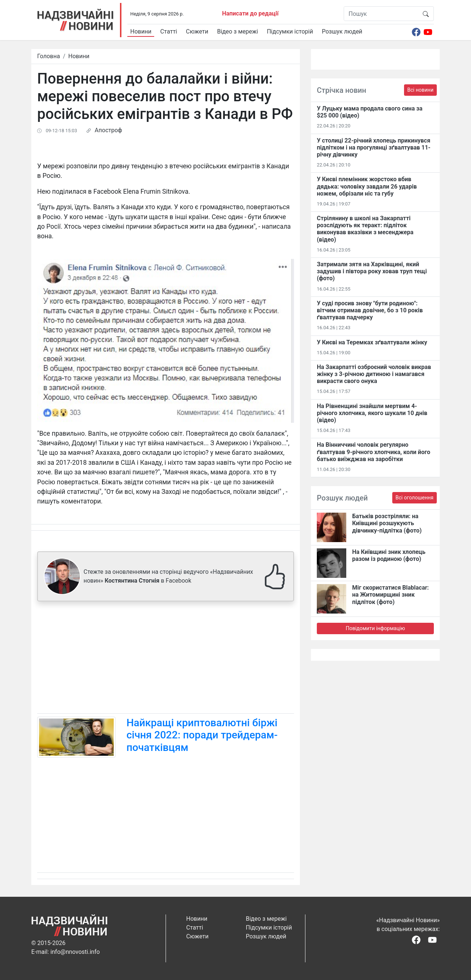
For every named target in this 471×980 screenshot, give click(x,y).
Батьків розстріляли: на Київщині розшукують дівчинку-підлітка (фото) (387, 523)
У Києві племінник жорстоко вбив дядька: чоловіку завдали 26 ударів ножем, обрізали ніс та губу (367, 186)
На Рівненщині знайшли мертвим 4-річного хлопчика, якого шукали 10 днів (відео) (372, 413)
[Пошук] (381, 14)
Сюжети (197, 31)
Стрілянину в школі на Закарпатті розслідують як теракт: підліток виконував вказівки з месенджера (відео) (365, 229)
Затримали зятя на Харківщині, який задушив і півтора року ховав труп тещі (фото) (372, 271)
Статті (169, 31)
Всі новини (420, 90)
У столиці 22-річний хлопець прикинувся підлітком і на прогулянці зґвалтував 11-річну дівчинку (374, 147)
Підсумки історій (290, 31)
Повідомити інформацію (375, 628)
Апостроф (108, 130)
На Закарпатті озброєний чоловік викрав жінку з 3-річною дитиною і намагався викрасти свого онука (374, 374)
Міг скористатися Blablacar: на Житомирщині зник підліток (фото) (390, 595)
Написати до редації (250, 13)
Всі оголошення (415, 498)
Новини (141, 31)
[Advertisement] (166, 659)
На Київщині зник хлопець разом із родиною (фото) (389, 555)
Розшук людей (342, 31)
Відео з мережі (238, 31)
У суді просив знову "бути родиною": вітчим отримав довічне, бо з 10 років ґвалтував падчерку (370, 310)
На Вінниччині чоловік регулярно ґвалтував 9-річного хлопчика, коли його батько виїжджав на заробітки (373, 452)
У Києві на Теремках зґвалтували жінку (372, 342)
